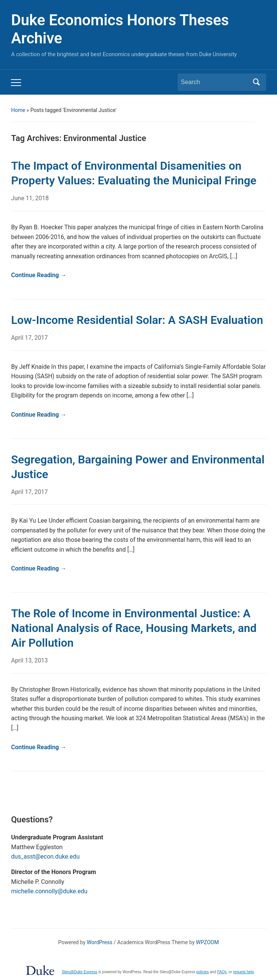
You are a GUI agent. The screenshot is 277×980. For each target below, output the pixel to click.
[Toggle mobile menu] (16, 83)
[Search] (215, 82)
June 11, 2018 (30, 198)
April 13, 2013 (29, 660)
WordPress (100, 942)
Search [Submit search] (257, 82)
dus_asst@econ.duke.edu (45, 857)
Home (18, 110)
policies (202, 972)
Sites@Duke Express (80, 972)
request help (243, 972)
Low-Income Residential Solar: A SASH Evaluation (137, 320)
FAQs (222, 972)
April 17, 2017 (29, 338)
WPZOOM (208, 942)
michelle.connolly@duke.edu (49, 891)
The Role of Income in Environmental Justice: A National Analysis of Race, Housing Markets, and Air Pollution (134, 628)
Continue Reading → (39, 275)
